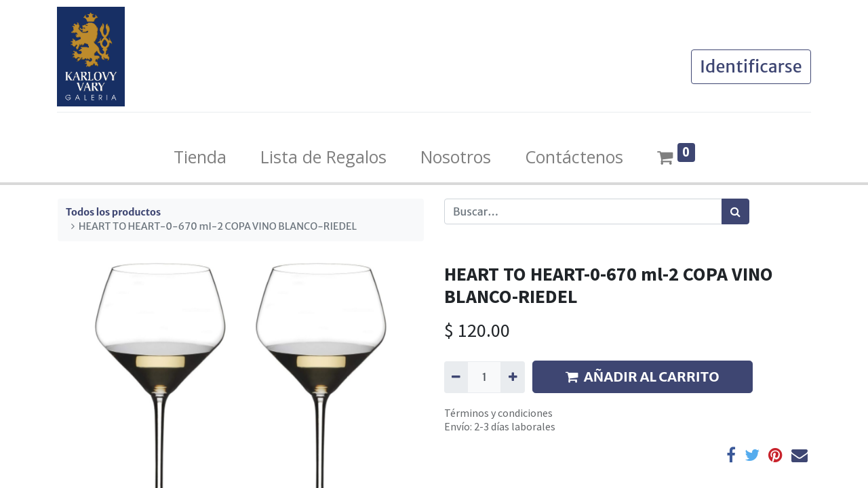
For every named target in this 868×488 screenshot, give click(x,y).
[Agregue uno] (512, 377)
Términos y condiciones (498, 413)
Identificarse (750, 66)
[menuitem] (200, 157)
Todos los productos (113, 212)
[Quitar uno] (456, 377)
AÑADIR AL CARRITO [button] (643, 377)
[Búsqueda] (735, 211)
